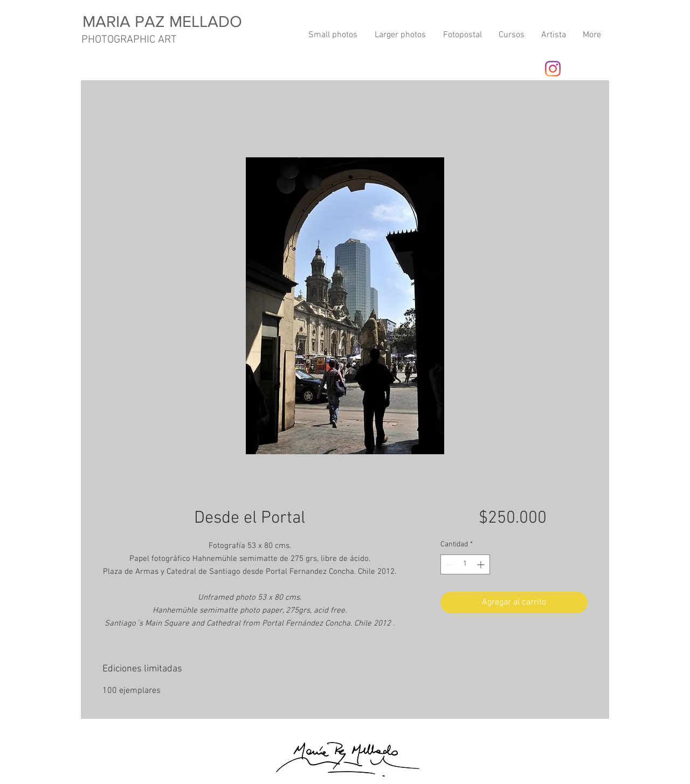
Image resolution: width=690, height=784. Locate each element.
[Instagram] (553, 69)
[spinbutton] (465, 564)
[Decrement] (449, 564)
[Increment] (482, 564)
